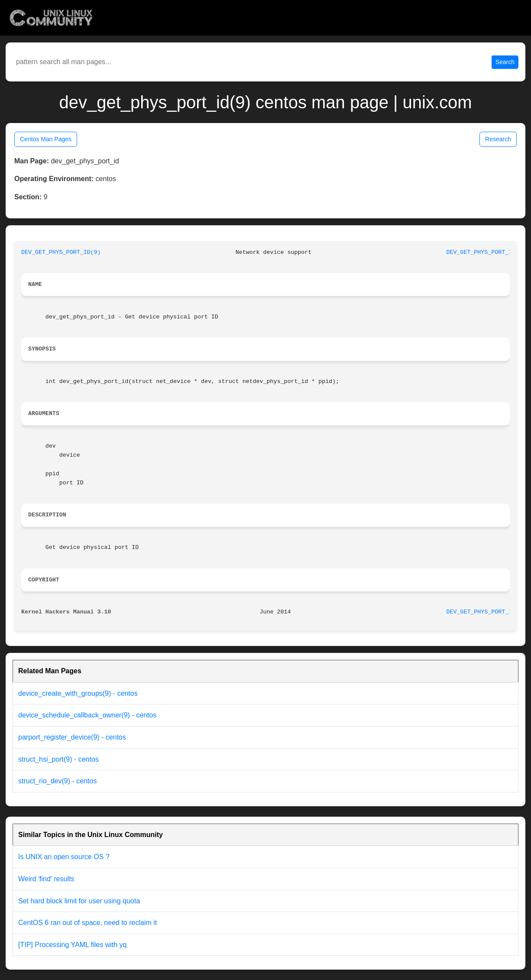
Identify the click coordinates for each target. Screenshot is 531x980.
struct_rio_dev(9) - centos (57, 781)
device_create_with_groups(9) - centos (78, 693)
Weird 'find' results (46, 879)
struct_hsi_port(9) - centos (58, 759)
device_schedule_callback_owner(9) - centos (87, 715)
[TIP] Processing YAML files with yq (72, 945)
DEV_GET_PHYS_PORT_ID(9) (61, 252)
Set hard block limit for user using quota (79, 901)
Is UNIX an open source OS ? (64, 857)
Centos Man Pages (46, 139)
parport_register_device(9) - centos (72, 737)
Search (505, 62)
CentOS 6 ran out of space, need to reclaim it (87, 923)
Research (498, 139)
